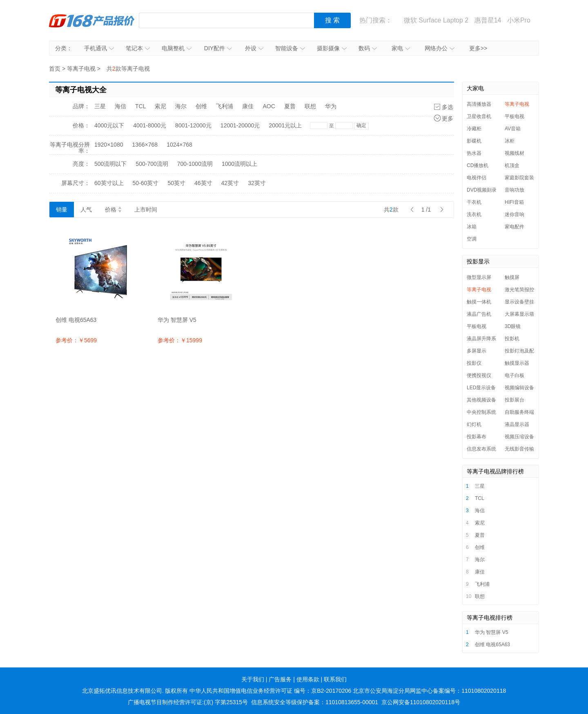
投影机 (512, 339)
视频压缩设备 (519, 437)
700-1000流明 (195, 164)
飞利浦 (225, 106)
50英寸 (176, 183)
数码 (368, 48)
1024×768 (179, 145)
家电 (401, 48)
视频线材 (514, 153)
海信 (120, 106)
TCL (140, 106)
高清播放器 (479, 104)
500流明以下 (110, 164)
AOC (269, 106)
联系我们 (335, 679)
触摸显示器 (517, 363)
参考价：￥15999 (180, 340)
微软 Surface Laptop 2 (436, 20)
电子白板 (514, 375)
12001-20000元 (240, 125)
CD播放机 (478, 165)
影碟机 (474, 141)
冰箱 (472, 227)
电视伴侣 (477, 178)
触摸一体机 (479, 302)
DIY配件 (218, 48)
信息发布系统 (481, 449)
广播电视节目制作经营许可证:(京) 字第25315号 (188, 702)
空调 (472, 239)
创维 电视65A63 (492, 645)
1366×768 (145, 145)
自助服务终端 (519, 412)
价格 (113, 210)
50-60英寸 (146, 183)
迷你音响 (514, 214)
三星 (100, 106)
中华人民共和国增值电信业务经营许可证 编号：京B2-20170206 (270, 691)
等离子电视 (81, 69)
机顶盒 (512, 165)
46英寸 (203, 183)
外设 (254, 48)
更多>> (478, 48)
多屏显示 (477, 351)
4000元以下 (109, 125)
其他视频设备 (481, 400)
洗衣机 (474, 214)
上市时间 (146, 210)
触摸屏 (512, 277)
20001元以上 (285, 125)
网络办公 (440, 48)
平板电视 (514, 116)
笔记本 (138, 48)
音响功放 (514, 190)
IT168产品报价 (92, 20)
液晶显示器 (517, 424)
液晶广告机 (479, 314)
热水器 (474, 153)
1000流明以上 (239, 164)
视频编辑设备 (519, 388)
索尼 (160, 106)
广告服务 (280, 679)
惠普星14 (488, 20)
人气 (86, 210)
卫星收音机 (479, 116)
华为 (331, 106)
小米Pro (519, 20)
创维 (201, 106)
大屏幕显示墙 (519, 314)
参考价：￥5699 (76, 340)
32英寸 (257, 183)
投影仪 (474, 363)
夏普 (290, 106)
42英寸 (230, 183)
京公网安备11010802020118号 (421, 702)
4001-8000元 (150, 125)
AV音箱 (513, 129)
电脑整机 (177, 48)
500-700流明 (152, 164)
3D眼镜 (513, 326)
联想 (310, 106)
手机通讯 (99, 48)
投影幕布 (477, 437)
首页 (55, 69)
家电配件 (514, 227)
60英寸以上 (109, 183)
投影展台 (514, 400)
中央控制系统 (481, 412)
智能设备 (290, 48)
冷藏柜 (474, 129)
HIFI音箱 (514, 202)
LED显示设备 (481, 388)
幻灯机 (474, 424)
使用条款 (308, 679)
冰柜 (510, 141)
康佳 (248, 106)
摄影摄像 (332, 48)
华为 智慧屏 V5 (491, 632)
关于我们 (253, 679)
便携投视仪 (479, 375)
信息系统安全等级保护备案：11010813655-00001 (315, 702)
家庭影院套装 (519, 178)
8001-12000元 (193, 125)
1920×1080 (109, 145)
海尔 (181, 106)
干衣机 (474, 202)
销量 (62, 210)
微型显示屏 (479, 277)
